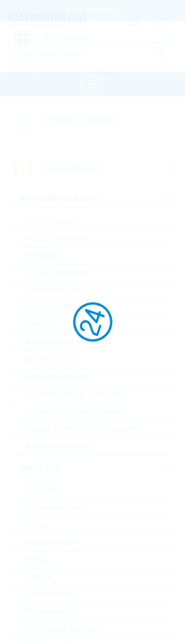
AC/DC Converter (56, 238)
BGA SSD (42, 490)
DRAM (37, 525)
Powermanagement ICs (66, 342)
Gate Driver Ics (52, 290)
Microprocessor (52, 612)
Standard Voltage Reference (75, 394)
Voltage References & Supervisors (85, 429)
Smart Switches (53, 359)
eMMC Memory (52, 542)
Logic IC (40, 577)
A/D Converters (52, 221)
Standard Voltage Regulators (76, 411)
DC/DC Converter (56, 273)
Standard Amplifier (57, 377)
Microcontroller (51, 594)
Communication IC (58, 508)
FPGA (36, 560)
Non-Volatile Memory (62, 629)
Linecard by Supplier (80, 119)
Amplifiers (42, 255)
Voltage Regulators (58, 446)
